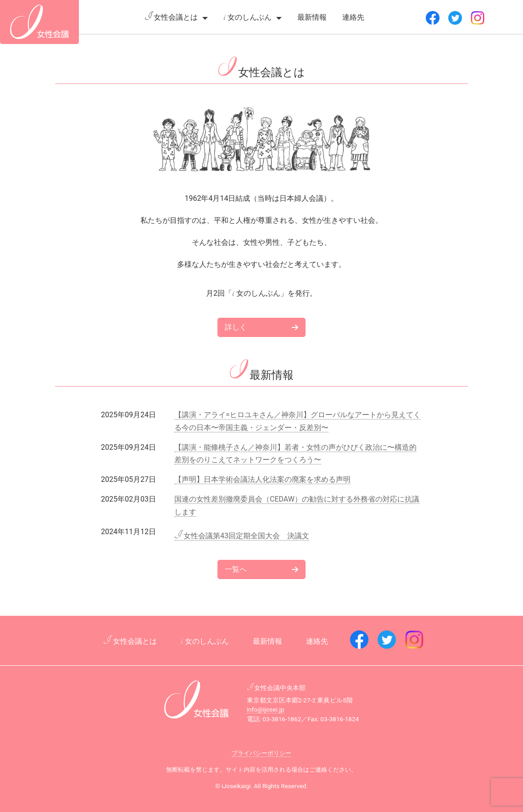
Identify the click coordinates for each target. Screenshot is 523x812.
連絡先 (353, 17)
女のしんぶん (248, 17)
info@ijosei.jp (266, 709)
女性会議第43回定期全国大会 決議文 (242, 536)
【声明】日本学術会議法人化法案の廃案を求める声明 (262, 479)
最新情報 (312, 17)
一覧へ (261, 569)
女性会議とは (171, 17)
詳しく (261, 327)
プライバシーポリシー (261, 753)
